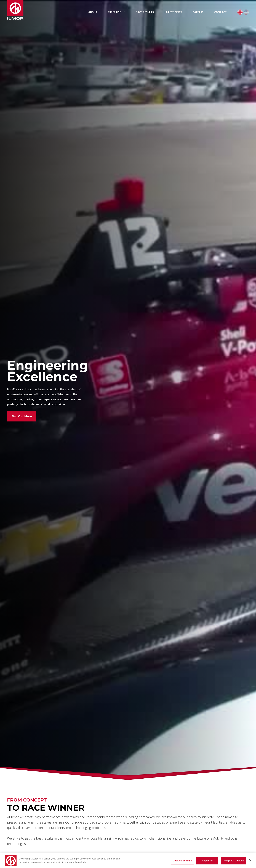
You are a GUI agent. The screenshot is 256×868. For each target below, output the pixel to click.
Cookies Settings (182, 861)
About (93, 12)
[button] (117, 12)
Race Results (145, 12)
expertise (114, 12)
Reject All (207, 861)
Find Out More (22, 416)
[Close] (250, 860)
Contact (220, 12)
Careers (198, 12)
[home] (45, 10)
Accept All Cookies (233, 861)
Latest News (173, 12)
